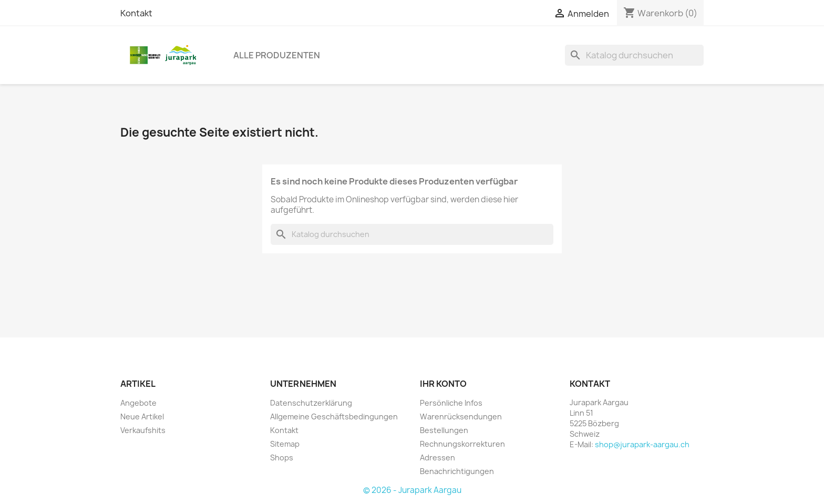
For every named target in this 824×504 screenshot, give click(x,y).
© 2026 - (381, 490)
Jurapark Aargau (430, 490)
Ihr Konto (443, 384)
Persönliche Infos (451, 403)
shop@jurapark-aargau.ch (642, 444)
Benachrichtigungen (457, 471)
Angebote (138, 403)
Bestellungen (444, 430)
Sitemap (285, 444)
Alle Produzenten (277, 55)
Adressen (437, 457)
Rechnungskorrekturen (462, 444)
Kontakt (136, 13)
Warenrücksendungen (461, 416)
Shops (282, 457)
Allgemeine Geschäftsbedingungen (334, 416)
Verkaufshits (143, 430)
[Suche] (634, 55)
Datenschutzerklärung (311, 403)
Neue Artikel (142, 416)
